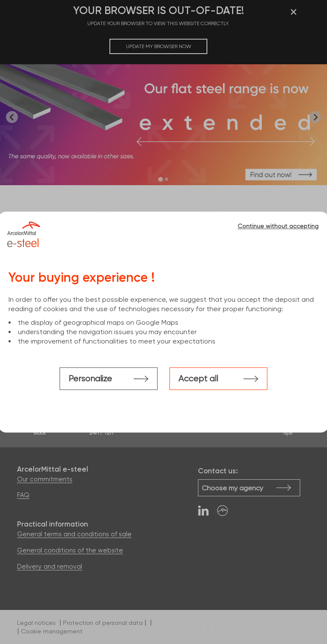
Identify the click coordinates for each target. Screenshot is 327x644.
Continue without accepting (278, 226)
